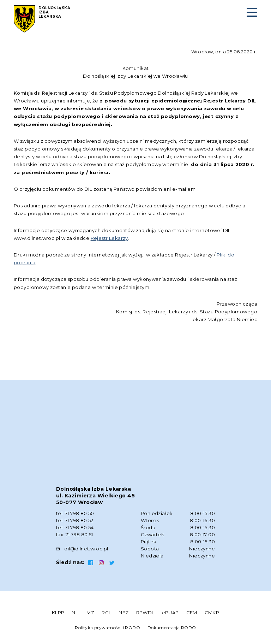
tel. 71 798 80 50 (75, 513)
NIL (75, 613)
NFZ (124, 613)
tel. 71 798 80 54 (75, 527)
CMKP (212, 613)
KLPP (58, 613)
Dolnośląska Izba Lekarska (55, 12)
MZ (90, 613)
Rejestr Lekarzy (109, 238)
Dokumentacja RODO (172, 628)
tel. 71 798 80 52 (75, 520)
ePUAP (170, 613)
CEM (192, 613)
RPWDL (145, 613)
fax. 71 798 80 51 (75, 534)
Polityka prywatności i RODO (107, 628)
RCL (106, 613)
